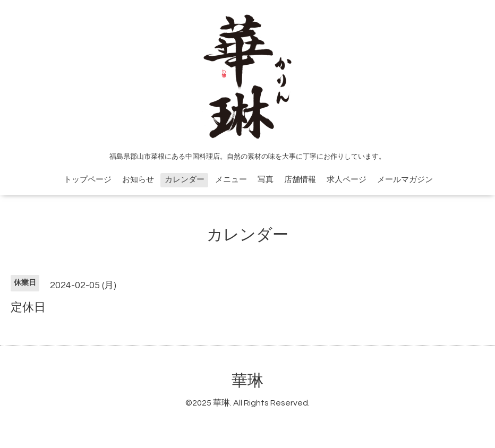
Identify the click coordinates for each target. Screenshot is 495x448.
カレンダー (185, 180)
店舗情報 (300, 180)
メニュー (231, 180)
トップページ (88, 180)
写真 (266, 180)
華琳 (247, 381)
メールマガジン (405, 180)
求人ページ (347, 180)
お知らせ (138, 180)
